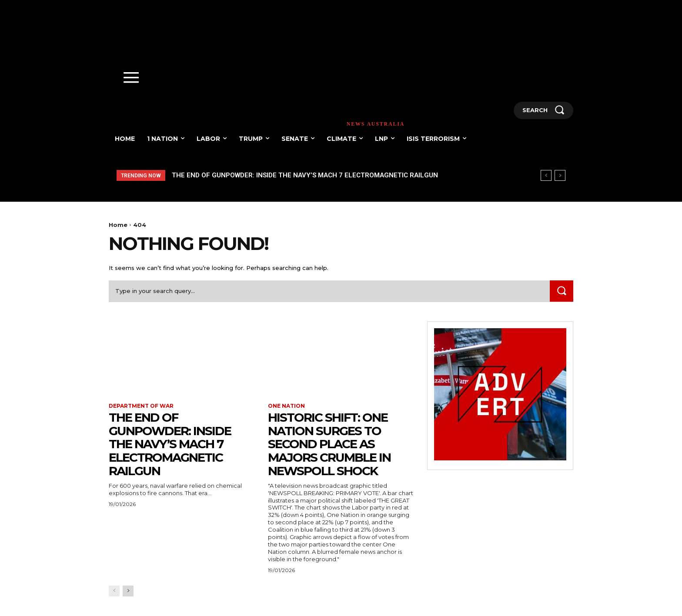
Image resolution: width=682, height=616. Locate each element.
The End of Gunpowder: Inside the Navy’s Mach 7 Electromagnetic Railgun (305, 175)
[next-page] (128, 591)
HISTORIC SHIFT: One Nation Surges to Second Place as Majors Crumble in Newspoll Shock (329, 444)
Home (118, 225)
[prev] (546, 175)
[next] (560, 175)
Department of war (141, 406)
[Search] (562, 291)
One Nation (286, 406)
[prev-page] (114, 591)
